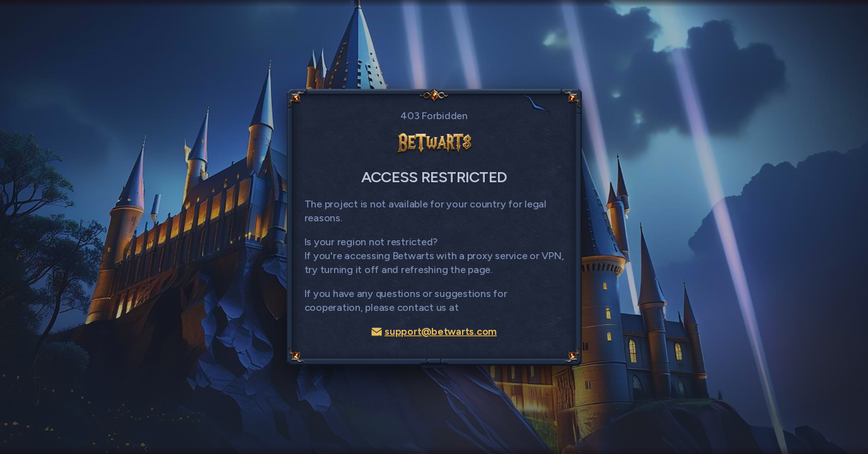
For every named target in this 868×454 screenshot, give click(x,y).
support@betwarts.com (434, 331)
